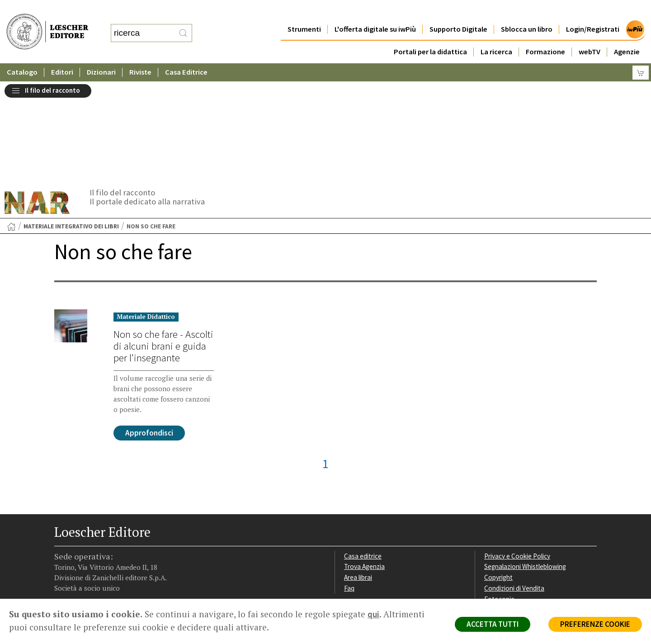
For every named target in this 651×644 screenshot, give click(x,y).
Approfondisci (149, 333)
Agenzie (627, 34)
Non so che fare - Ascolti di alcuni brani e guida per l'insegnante (163, 246)
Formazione (545, 34)
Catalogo (22, 54)
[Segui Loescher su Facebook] (62, 542)
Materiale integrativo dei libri (71, 127)
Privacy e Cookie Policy (517, 457)
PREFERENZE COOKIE (595, 624)
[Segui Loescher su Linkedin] (94, 542)
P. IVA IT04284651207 (85, 578)
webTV (590, 34)
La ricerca (496, 34)
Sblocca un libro (527, 11)
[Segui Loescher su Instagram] (78, 542)
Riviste (141, 54)
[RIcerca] (183, 24)
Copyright (498, 478)
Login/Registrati (593, 11)
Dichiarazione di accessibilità (525, 510)
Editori (62, 54)
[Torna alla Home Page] (11, 127)
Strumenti (304, 11)
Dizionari (102, 54)
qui (373, 614)
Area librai (358, 478)
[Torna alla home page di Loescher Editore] (47, 23)
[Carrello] (641, 54)
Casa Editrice (187, 54)
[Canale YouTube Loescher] (110, 542)
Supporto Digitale (458, 11)
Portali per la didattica (430, 34)
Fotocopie (499, 500)
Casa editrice (363, 457)
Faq (349, 489)
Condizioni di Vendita (514, 489)
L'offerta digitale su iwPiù (375, 11)
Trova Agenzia (364, 467)
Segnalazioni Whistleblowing (525, 467)
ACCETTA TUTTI (493, 624)
